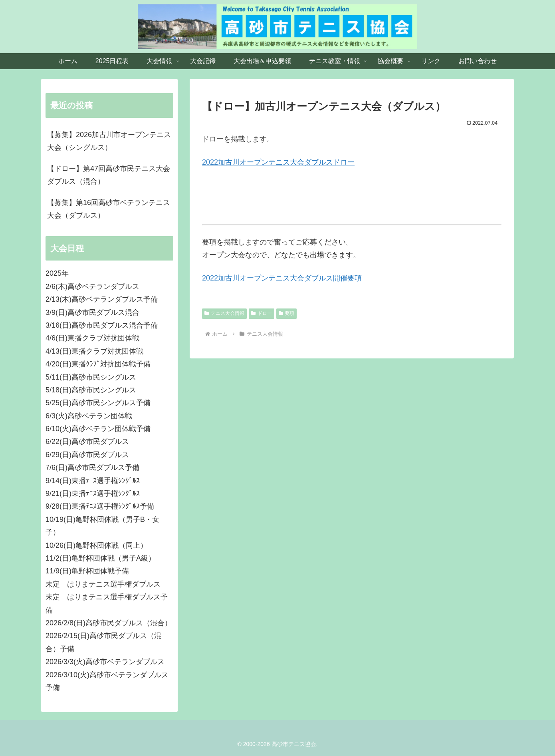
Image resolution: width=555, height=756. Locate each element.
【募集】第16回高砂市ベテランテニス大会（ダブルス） (109, 209)
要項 (287, 313)
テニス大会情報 (224, 313)
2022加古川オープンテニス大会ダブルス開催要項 (282, 278)
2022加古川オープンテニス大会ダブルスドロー (278, 162)
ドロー (262, 313)
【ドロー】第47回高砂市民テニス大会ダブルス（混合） (109, 175)
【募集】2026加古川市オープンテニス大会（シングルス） (109, 141)
